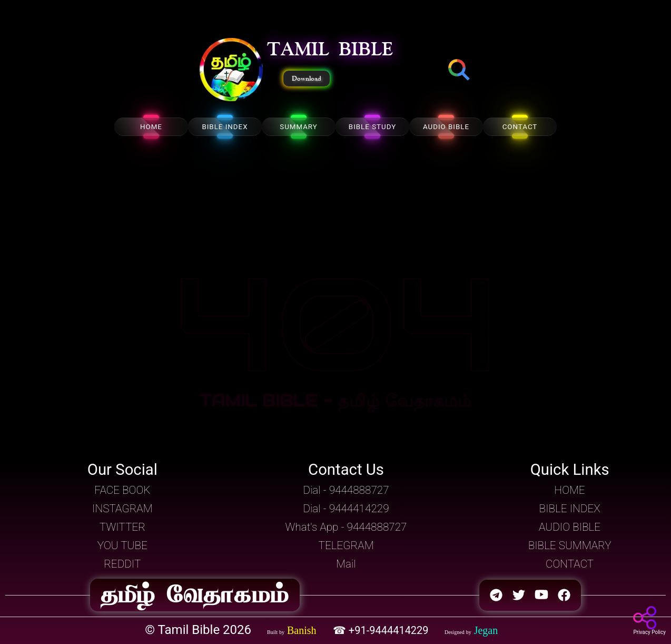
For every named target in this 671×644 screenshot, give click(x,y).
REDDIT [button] (122, 564)
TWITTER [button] (122, 527)
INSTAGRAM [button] (122, 509)
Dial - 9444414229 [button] (346, 509)
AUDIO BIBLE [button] (570, 527)
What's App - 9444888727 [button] (346, 527)
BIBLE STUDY (372, 127)
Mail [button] (346, 564)
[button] (231, 71)
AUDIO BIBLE (446, 127)
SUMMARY (299, 127)
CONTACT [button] (570, 564)
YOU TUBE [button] (122, 545)
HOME (151, 127)
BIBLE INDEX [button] (570, 509)
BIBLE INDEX (225, 127)
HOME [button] (570, 490)
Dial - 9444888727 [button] (346, 490)
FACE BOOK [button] (122, 490)
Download (307, 79)
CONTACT (520, 127)
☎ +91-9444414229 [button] (382, 630)
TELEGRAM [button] (346, 545)
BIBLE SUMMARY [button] (570, 545)
